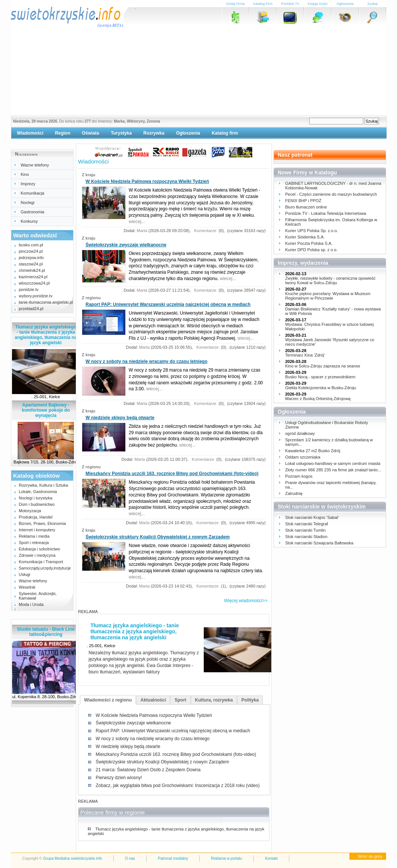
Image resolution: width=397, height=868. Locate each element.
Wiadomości (30, 133)
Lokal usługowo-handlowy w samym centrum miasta (333, 463)
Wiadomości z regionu (108, 700)
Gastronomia (32, 212)
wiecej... (137, 222)
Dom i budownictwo (37, 504)
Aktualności (153, 700)
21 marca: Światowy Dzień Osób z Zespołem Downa (148, 770)
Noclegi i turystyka (35, 498)
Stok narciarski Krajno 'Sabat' (312, 517)
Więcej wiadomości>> (246, 601)
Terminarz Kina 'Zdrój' (305, 355)
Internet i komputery (37, 530)
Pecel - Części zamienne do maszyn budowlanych (331, 194)
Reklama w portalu (226, 858)
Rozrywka (154, 133)
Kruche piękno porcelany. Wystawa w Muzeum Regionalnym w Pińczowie (328, 296)
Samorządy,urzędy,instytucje (45, 568)
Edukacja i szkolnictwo (39, 549)
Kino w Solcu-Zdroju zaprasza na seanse (323, 366)
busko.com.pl (31, 245)
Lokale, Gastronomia (38, 492)
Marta (142, 231)
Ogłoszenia (188, 133)
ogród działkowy (300, 433)
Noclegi (28, 202)
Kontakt (271, 858)
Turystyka (121, 133)
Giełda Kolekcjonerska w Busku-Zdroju (321, 388)
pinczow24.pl (31, 251)
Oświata (90, 133)
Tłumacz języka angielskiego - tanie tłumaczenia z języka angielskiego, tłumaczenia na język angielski (46, 335)
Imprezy (28, 184)
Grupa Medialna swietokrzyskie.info (73, 858)
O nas (130, 858)
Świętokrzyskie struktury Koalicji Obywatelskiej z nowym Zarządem (158, 537)
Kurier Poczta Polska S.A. (309, 243)
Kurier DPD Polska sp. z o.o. (311, 250)
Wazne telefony (35, 165)
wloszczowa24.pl (34, 283)
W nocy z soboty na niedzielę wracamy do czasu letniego (147, 361)
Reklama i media (34, 536)
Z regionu (91, 298)
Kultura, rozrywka (214, 700)
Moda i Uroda (31, 604)
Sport (180, 700)
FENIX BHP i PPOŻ (303, 201)
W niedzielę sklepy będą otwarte (120, 418)
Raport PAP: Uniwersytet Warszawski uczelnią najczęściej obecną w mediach (168, 304)
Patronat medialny (173, 858)
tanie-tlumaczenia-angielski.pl (46, 302)
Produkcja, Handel (36, 517)
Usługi (25, 574)
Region (63, 133)
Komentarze (205, 231)
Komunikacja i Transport (41, 562)
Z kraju (89, 175)
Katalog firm (225, 133)
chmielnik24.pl (32, 270)
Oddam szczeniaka (303, 457)
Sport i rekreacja (34, 543)
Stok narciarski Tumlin (305, 530)
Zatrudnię (294, 493)
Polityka (250, 700)
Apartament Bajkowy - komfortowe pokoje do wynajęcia (46, 410)
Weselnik (27, 587)
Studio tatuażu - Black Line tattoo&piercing (46, 632)
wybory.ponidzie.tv (36, 296)
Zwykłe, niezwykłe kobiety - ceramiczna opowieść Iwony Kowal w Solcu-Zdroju (330, 280)
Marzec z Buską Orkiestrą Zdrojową (318, 399)
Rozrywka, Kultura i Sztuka (43, 485)
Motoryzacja (30, 511)
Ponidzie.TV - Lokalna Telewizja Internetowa (326, 213)
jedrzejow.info (31, 258)
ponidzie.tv (29, 289)
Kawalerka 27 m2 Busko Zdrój (313, 451)
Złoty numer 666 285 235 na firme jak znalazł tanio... (333, 470)
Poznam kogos (299, 476)
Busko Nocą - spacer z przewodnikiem (320, 377)
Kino (25, 174)
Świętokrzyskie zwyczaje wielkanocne (126, 245)
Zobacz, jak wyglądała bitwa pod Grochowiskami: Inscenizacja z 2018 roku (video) (178, 786)
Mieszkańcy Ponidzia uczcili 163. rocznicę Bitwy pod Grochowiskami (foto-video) (172, 474)
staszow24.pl (31, 264)
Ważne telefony (33, 581)
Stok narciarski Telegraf (307, 524)
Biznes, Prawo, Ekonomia (42, 523)
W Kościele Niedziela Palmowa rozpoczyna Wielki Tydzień (147, 181)
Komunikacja (32, 193)
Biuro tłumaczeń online (306, 207)
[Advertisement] (198, 69)
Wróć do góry (370, 856)
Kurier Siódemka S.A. (305, 237)
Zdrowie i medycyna (37, 555)
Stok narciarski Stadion (306, 537)
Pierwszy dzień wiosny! (119, 778)
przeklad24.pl (31, 309)
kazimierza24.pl (33, 277)
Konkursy (29, 221)
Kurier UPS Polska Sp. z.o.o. (312, 231)
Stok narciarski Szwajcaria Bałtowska (319, 543)
